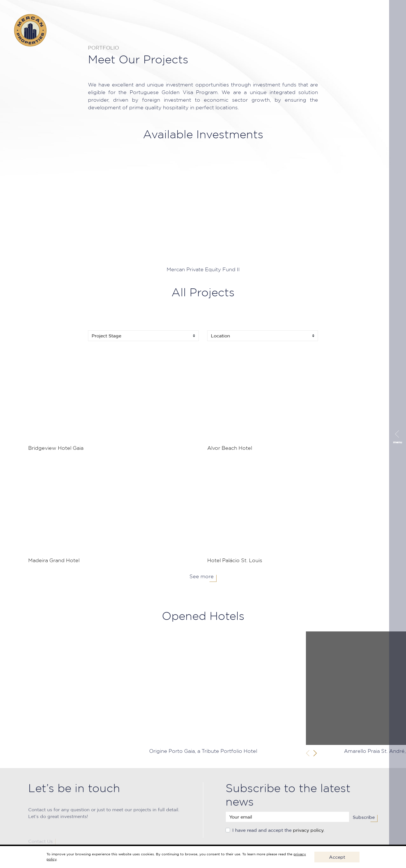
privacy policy (308, 834)
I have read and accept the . (278, 834)
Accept (337, 857)
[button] (315, 753)
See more (202, 577)
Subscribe (364, 822)
